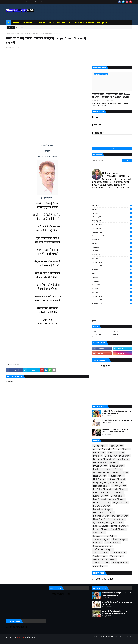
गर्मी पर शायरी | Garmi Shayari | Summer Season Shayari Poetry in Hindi (115, 431)
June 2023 (113, 213)
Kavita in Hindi (101, 493)
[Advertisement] (47, 79)
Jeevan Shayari (119, 486)
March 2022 (113, 255)
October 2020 (113, 304)
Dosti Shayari (117, 466)
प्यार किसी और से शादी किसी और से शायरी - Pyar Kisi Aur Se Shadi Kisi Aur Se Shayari (116, 612)
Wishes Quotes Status (104, 559)
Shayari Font (21, 637)
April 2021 (113, 281)
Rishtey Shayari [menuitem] (22, 22)
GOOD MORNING (102, 472)
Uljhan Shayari (118, 553)
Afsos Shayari (100, 446)
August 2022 (113, 240)
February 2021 (113, 289)
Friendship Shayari (113, 469)
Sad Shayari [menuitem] (64, 22)
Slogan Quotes (112, 543)
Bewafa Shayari (116, 452)
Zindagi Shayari (120, 563)
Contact (22, 2)
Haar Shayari (100, 476)
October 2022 (113, 232)
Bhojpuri (98, 456)
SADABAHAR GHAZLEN (105, 536)
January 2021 (113, 292)
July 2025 (113, 206)
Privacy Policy (97, 334)
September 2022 (113, 236)
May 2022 (113, 247)
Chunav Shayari (121, 459)
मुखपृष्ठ (94, 321)
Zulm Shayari (100, 566)
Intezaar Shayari (116, 479)
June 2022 (113, 243)
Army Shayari (117, 446)
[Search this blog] (107, 160)
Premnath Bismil (116, 519)
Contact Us (110, 637)
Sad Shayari (99, 533)
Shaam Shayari (119, 539)
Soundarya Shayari (103, 546)
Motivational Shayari (104, 513)
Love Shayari (117, 496)
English (97, 469)
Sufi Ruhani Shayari (103, 549)
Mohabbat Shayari (103, 509)
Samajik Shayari (101, 539)
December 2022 (113, 224)
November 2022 (113, 228)
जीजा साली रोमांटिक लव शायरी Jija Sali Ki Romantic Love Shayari (117, 421)
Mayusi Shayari (121, 503)
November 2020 (113, 300)
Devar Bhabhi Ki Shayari (105, 462)
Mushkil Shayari (101, 516)
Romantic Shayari (119, 526)
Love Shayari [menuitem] (45, 22)
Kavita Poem (117, 493)
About (102, 637)
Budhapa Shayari (102, 459)
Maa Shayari (99, 499)
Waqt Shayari (116, 556)
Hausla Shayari (117, 476)
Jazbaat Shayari (101, 486)
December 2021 (113, 262)
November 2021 (113, 266)
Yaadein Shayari (101, 563)
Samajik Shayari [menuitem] (84, 22)
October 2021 (113, 270)
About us (15, 2)
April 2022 (113, 251)
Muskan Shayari (120, 516)
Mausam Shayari (102, 503)
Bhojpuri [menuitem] (103, 22)
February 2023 (113, 217)
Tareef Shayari (101, 553)
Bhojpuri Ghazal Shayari (117, 456)
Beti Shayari (99, 452)
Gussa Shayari (120, 472)
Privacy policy (39, 2)
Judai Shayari (120, 489)
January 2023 (113, 221)
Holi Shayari (99, 479)
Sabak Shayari (118, 529)
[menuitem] (9, 22)
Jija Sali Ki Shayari (102, 489)
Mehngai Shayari (102, 506)
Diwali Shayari (15, 34)
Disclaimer (30, 2)
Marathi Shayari (116, 499)
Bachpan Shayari (121, 449)
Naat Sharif (99, 519)
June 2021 (113, 273)
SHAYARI (98, 543)
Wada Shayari (100, 556)
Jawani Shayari (116, 482)
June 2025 (113, 209)
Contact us (96, 337)
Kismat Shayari (101, 496)
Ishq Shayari (100, 482)
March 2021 (113, 285)
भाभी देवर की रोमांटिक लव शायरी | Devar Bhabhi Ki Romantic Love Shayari (117, 412)
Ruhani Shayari (101, 529)
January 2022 (113, 258)
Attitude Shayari (102, 449)
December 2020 (113, 296)
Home (8, 2)
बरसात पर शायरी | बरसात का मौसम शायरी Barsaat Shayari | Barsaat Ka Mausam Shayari (112, 95)
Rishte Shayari (100, 526)
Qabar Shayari (100, 523)
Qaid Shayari (117, 523)
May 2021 (113, 277)
